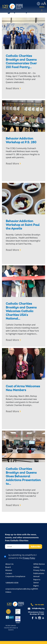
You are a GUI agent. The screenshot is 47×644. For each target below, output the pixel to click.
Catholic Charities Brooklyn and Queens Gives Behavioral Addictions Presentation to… (23, 477)
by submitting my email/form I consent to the (23, 556)
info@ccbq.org (38, 609)
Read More (12, 88)
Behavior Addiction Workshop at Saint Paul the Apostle (23, 225)
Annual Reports (37, 578)
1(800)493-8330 (12, 583)
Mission (9, 570)
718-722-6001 (39, 605)
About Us (9, 564)
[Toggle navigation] (42, 9)
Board (8, 567)
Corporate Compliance (15, 576)
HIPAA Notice (39, 564)
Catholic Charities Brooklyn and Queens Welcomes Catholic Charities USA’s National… (21, 311)
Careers (9, 573)
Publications (39, 573)
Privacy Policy (29, 558)
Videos (8, 592)
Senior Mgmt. (36, 584)
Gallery (36, 567)
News (36, 589)
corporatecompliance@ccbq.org (19, 589)
